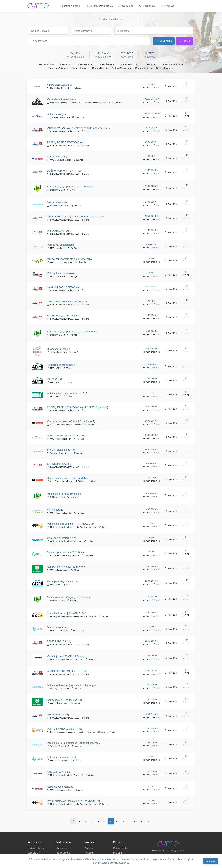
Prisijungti (168, 6)
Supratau (210, 861)
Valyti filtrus (164, 41)
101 (136, 821)
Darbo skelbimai (71, 6)
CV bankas (126, 6)
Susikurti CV (147, 6)
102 (142, 821)
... (92, 821)
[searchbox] (50, 30)
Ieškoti (184, 41)
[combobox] (49, 31)
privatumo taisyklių (109, 863)
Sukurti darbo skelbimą (99, 6)
